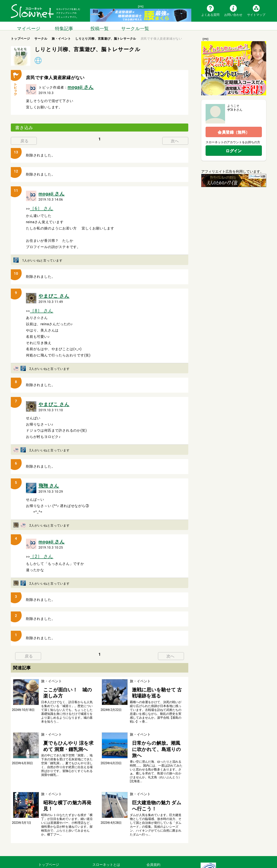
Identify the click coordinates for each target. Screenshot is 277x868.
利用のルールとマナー (164, 835)
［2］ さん (39, 542)
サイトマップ (256, 15)
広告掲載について (106, 851)
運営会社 (153, 840)
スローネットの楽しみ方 (111, 835)
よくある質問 (210, 15)
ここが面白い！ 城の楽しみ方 (65, 674)
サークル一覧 (135, 26)
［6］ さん (39, 204)
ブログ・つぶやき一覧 (56, 846)
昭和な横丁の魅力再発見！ (62, 774)
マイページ (29, 26)
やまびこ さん (50, 290)
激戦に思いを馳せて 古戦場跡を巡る (156, 676)
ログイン (234, 151)
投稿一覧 (100, 26)
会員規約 (153, 829)
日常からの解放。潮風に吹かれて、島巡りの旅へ (154, 726)
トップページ (49, 829)
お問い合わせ (233, 15)
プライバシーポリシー (164, 846)
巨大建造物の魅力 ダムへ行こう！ (156, 774)
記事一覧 (45, 835)
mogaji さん (77, 86)
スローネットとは (106, 829)
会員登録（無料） (234, 132)
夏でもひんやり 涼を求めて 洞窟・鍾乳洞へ (68, 726)
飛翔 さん (46, 475)
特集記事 (64, 26)
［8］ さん (39, 303)
